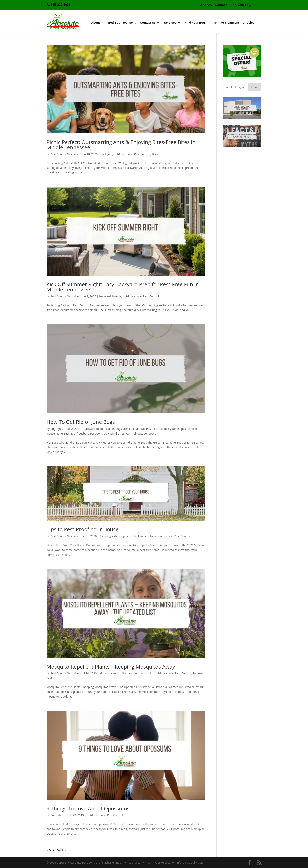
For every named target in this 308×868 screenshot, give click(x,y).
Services (170, 23)
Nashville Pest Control (122, 434)
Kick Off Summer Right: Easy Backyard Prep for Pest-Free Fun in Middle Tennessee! (123, 287)
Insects (117, 296)
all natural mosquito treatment (120, 673)
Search (255, 87)
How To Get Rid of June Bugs (81, 422)
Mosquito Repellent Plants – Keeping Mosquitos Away (111, 667)
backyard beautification (99, 429)
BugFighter (57, 429)
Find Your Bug (195, 23)
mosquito (146, 536)
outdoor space (123, 154)
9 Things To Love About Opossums (88, 808)
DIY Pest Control (152, 429)
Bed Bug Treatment (122, 23)
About (95, 23)
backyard (107, 154)
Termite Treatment (226, 23)
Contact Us (148, 23)
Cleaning (105, 536)
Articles (249, 23)
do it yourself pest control (180, 429)
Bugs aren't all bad (128, 429)
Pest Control (142, 154)
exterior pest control (126, 536)
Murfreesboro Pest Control (89, 434)
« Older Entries (56, 850)
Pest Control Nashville (65, 154)
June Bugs (63, 434)
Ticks (155, 154)
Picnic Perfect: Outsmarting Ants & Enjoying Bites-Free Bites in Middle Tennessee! (121, 145)
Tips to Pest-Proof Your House (83, 529)
